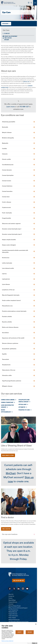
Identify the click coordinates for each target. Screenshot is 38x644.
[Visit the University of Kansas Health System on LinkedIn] (19, 589)
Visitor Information (13, 616)
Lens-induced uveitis (8, 268)
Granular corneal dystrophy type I (12, 229)
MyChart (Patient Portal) (15, 606)
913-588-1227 (6, 33)
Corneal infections (7, 186)
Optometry (22, 407)
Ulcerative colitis (7, 376)
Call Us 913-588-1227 (19, 581)
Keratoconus (6, 258)
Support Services (13, 614)
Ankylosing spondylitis (9, 122)
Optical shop (23, 404)
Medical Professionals (14, 620)
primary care (26, 82)
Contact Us (11, 596)
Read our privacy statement (7, 641)
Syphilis (4, 354)
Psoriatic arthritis (7, 317)
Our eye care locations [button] (10, 534)
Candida (4, 149)
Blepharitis (5, 143)
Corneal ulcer (6, 197)
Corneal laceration (7, 191)
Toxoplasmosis (6, 365)
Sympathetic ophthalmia (9, 349)
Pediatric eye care (24, 410)
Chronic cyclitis (6, 159)
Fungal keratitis (6, 218)
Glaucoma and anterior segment (11, 224)
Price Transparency (13, 610)
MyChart (7, 40)
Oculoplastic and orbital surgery (24, 401)
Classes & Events (13, 602)
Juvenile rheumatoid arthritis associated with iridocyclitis (15, 251)
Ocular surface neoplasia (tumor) (11, 300)
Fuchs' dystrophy (7, 213)
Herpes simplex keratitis (9, 240)
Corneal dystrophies (8, 175)
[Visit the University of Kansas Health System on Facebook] (10, 589)
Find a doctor (6, 529)
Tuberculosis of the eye (9, 370)
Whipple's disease (7, 386)
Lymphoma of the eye (8, 290)
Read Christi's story (8, 455)
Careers (11, 598)
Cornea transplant (7, 402)
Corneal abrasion (7, 170)
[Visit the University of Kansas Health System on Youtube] (27, 589)
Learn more (10, 107)
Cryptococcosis (6, 207)
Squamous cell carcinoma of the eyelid (13, 338)
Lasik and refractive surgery (7, 406)
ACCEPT (20, 632)
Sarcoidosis (5, 333)
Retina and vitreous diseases (10, 327)
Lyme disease (6, 284)
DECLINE (30, 632)
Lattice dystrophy (7, 263)
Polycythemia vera (7, 306)
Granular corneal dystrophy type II (12, 234)
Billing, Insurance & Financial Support (18, 608)
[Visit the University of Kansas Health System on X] (14, 589)
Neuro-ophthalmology (6, 411)
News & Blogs (12, 600)
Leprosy (4, 274)
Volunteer (11, 604)
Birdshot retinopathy (8, 138)
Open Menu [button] (5, 24)
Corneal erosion (7, 181)
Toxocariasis (5, 359)
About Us (11, 594)
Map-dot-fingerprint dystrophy (11, 295)
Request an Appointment (11, 36)
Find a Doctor (8, 38)
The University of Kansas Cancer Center (19, 622)
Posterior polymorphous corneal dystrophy (14, 311)
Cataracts (5, 154)
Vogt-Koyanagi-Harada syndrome (12, 381)
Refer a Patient (12, 618)
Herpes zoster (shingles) (9, 245)
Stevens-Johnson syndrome (10, 343)
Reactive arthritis (7, 322)
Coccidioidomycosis (8, 165)
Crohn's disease (7, 202)
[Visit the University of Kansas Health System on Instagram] (23, 589)
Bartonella (5, 127)
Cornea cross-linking (8, 400)
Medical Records (13, 612)
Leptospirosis (6, 279)
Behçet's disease (7, 132)
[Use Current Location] (29, 3)
